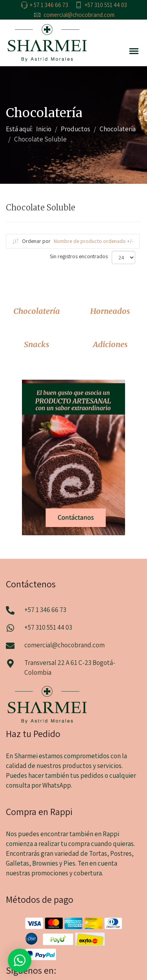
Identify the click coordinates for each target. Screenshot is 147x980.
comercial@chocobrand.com (79, 15)
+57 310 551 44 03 (106, 5)
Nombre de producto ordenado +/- (93, 241)
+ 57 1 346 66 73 (49, 5)
